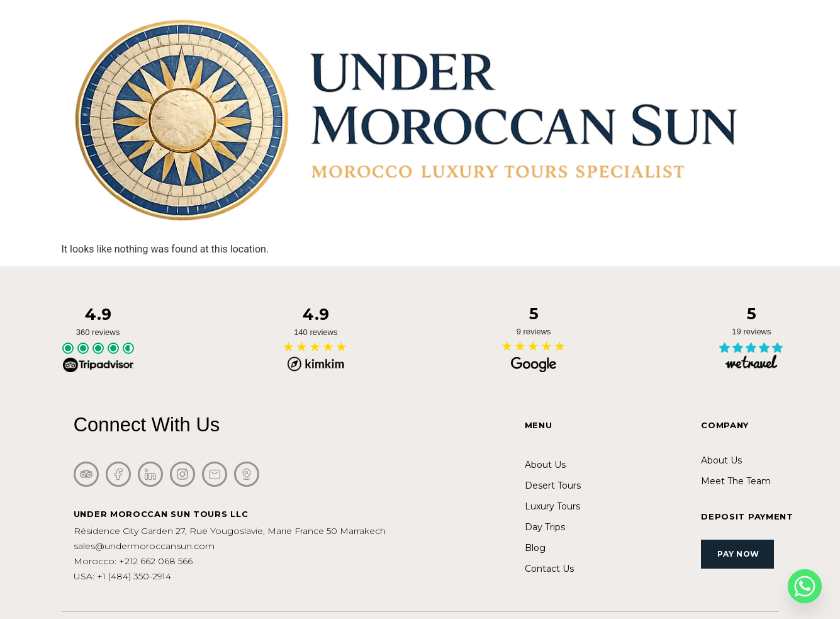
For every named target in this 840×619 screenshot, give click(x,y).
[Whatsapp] (805, 586)
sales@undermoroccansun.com (144, 546)
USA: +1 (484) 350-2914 (122, 576)
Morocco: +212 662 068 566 (133, 561)
